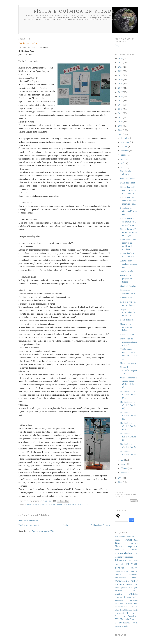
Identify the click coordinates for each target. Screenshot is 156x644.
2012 (121, 113)
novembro (125, 142)
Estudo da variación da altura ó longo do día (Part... (129, 222)
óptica (117, 588)
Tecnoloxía (120, 603)
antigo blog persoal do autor (66, 19)
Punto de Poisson (128, 183)
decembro (125, 138)
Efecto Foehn (126, 298)
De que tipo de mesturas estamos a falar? (129, 342)
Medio (135, 578)
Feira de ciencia (36, 505)
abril (123, 460)
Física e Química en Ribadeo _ (79, 11)
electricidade (133, 560)
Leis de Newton (127, 335)
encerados (120, 564)
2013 (121, 109)
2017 (121, 92)
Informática (119, 571)
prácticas (118, 591)
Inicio (65, 525)
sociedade (134, 600)
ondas (135, 584)
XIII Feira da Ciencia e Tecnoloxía (71, 505)
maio (123, 167)
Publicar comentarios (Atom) (44, 531)
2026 (121, 58)
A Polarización (127, 271)
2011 (121, 117)
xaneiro (124, 473)
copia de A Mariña (126, 550)
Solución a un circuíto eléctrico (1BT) (128, 211)
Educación (120, 560)
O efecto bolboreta (128, 179)
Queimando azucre (128, 363)
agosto (124, 155)
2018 (121, 88)
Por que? (133, 587)
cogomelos (133, 546)
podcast (124, 588)
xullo (123, 159)
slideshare (119, 600)
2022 (121, 71)
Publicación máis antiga (101, 525)
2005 (121, 482)
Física (49, 505)
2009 (121, 126)
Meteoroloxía (122, 581)
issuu (126, 571)
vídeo (129, 603)
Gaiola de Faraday (128, 286)
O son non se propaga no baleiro (126, 279)
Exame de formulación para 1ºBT (129, 370)
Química (133, 594)
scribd (135, 597)
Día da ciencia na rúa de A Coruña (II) (128, 437)
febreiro (124, 468)
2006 (121, 478)
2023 (121, 67)
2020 (121, 79)
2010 (121, 122)
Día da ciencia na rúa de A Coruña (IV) (128, 416)
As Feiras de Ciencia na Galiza (73, 18)
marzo (124, 464)
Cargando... (120, 45)
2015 (121, 101)
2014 (121, 105)
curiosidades (123, 553)
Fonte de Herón (127, 320)
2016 (121, 96)
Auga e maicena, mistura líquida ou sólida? (128, 312)
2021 (121, 75)
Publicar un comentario (28, 521)
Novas (129, 584)
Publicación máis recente (29, 525)
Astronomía (131, 540)
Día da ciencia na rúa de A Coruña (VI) (128, 395)
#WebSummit (120, 537)
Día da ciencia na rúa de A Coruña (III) (128, 426)
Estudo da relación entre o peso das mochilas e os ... (128, 190)
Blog (117, 543)
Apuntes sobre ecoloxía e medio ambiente (129, 264)
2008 (121, 130)
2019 (121, 84)
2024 (121, 63)
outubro (124, 146)
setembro (125, 151)
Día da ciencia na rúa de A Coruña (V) (128, 405)
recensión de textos (123, 597)
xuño (123, 163)
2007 (121, 134)
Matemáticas (120, 578)
